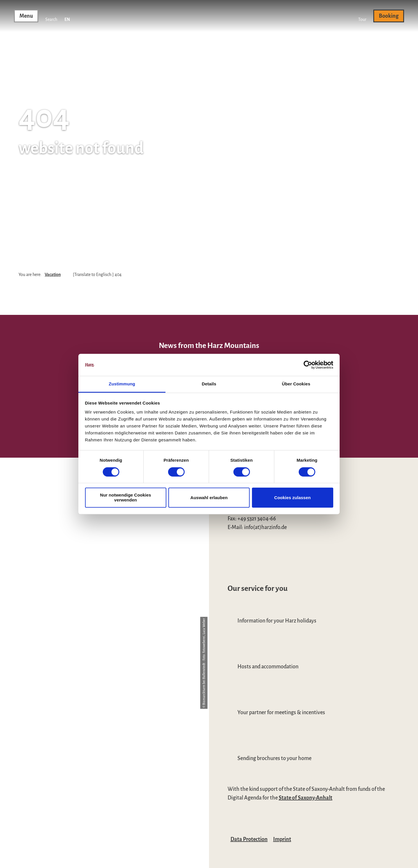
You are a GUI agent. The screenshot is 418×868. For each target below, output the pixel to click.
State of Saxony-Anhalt (306, 798)
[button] (362, 16)
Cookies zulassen (293, 498)
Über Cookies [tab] (296, 384)
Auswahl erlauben (209, 498)
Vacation (53, 275)
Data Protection (249, 839)
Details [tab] (209, 384)
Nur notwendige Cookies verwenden (126, 497)
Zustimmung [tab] (122, 384)
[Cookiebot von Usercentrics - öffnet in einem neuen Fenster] (308, 365)
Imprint (282, 839)
